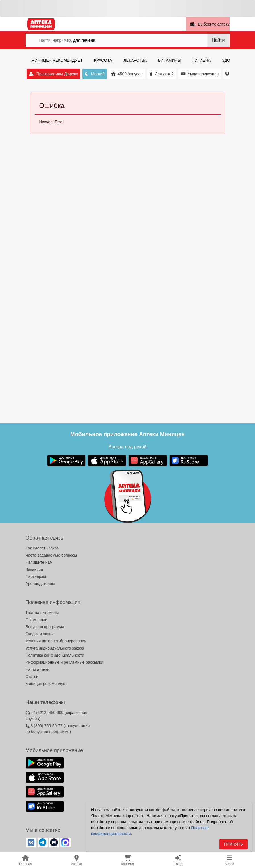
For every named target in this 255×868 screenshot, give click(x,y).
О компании (37, 620)
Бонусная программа (45, 627)
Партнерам (36, 576)
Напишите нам (39, 562)
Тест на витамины (42, 613)
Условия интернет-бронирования (56, 641)
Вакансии (34, 569)
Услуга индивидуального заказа (55, 648)
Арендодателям (40, 584)
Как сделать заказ (42, 548)
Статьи (32, 677)
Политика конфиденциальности (55, 655)
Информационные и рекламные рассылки (65, 662)
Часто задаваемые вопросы (51, 555)
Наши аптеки (38, 669)
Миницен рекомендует (46, 684)
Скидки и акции (40, 634)
